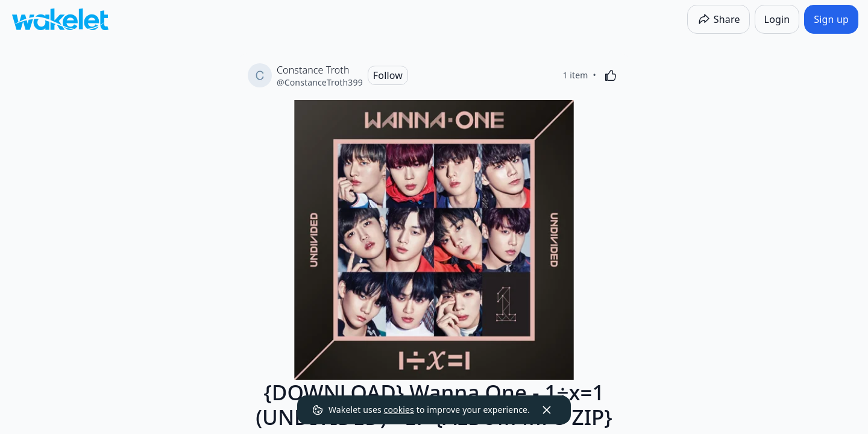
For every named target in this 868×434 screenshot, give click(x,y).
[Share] (719, 19)
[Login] (777, 19)
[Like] (611, 75)
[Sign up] (831, 19)
